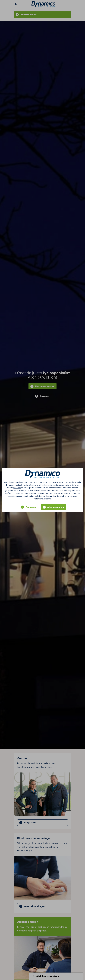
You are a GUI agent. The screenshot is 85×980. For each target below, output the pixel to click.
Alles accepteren (56, 507)
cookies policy (69, 491)
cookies (17, 488)
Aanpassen (31, 507)
